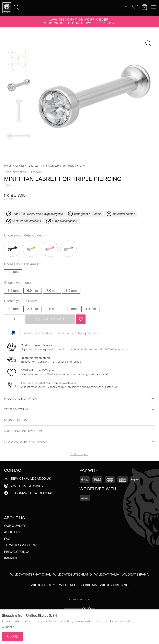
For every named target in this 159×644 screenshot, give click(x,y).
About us (12, 532)
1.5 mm (13, 309)
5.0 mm (13, 291)
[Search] (1, 0)
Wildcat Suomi (44, 585)
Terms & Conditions (21, 545)
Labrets (34, 165)
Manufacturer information (79, 442)
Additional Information (79, 431)
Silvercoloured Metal (68, 249)
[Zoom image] (148, 43)
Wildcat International (30, 574)
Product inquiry (79, 454)
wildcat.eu (9, 627)
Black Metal (12, 249)
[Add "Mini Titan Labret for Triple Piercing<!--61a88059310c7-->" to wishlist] (81, 319)
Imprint (11, 558)
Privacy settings (79, 599)
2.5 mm (52, 309)
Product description (79, 399)
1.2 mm (13, 272)
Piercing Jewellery (15, 165)
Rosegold (50, 249)
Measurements (79, 420)
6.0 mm (32, 291)
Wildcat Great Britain (78, 585)
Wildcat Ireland (114, 585)
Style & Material (79, 409)
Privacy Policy (17, 552)
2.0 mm (32, 309)
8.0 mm (71, 291)
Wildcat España (135, 574)
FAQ (7, 539)
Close (13, 636)
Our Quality (15, 526)
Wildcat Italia (107, 574)
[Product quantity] (14, 319)
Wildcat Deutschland (72, 574)
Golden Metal (31, 249)
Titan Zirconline (15, 172)
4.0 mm (90, 309)
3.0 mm (71, 309)
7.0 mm (52, 291)
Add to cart (50, 319)
